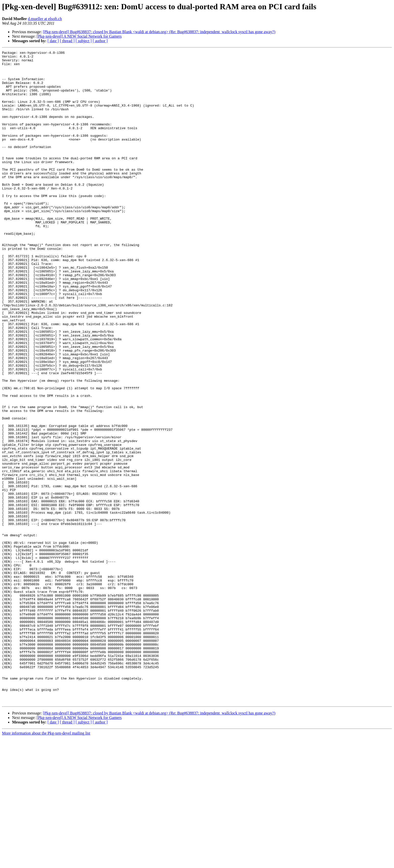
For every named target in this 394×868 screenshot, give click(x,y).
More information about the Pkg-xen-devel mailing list (46, 864)
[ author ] (100, 41)
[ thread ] (67, 41)
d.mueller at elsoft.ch (45, 19)
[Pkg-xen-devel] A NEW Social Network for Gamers (79, 36)
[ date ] (53, 41)
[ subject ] (84, 41)
